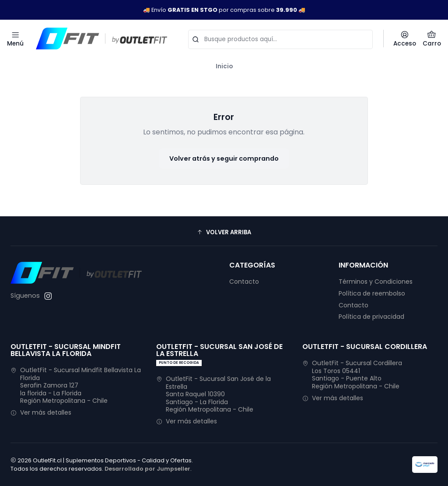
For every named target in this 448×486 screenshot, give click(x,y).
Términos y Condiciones (376, 282)
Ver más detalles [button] (41, 412)
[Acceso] (405, 39)
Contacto (244, 282)
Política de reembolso (372, 293)
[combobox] (280, 39)
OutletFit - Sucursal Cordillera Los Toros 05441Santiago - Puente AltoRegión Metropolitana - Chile (352, 375)
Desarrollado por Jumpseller (147, 469)
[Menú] (15, 39)
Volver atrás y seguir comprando (224, 158)
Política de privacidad (371, 317)
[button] (224, 232)
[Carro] (432, 39)
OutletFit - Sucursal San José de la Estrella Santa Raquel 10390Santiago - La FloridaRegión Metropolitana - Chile (213, 394)
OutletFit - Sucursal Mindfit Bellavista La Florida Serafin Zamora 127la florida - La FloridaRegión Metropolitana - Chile (76, 385)
